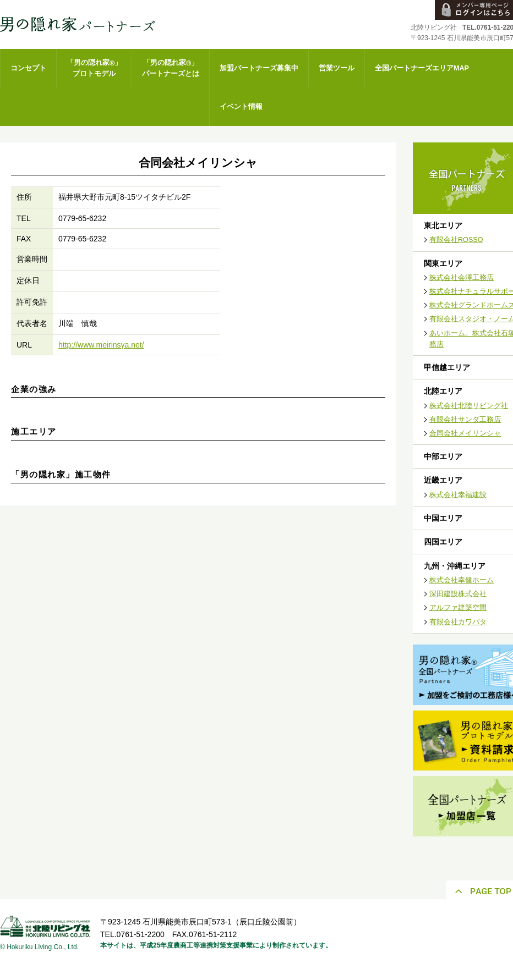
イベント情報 (241, 107)
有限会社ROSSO (456, 240)
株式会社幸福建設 (458, 495)
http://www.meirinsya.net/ (101, 345)
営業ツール (337, 68)
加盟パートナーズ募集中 (259, 68)
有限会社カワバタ (458, 622)
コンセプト (28, 68)
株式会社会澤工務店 (462, 278)
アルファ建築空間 (458, 608)
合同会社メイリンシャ (465, 433)
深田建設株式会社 (458, 594)
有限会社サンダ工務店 (465, 420)
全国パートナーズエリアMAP (422, 68)
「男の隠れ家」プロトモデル (94, 68)
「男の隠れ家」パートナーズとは (171, 68)
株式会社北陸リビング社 (469, 406)
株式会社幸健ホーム (462, 580)
